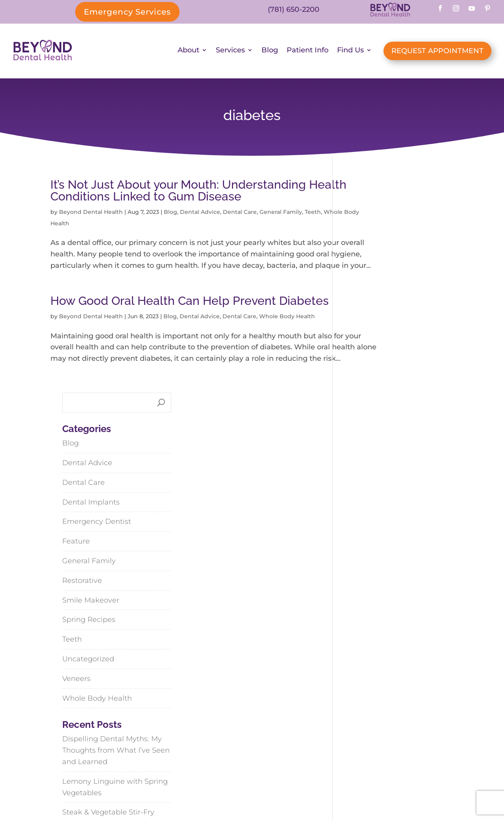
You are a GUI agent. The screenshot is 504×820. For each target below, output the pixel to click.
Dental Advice (200, 213)
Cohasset (391, 726)
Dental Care (240, 213)
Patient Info (308, 52)
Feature (358, 329)
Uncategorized (371, 446)
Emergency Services (127, 12)
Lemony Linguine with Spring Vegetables (397, 574)
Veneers (359, 466)
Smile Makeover (373, 388)
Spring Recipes (371, 407)
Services (230, 52)
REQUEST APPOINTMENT (437, 52)
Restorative (364, 368)
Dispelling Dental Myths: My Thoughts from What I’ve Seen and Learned (398, 538)
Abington (340, 726)
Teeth (58, 224)
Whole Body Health (97, 224)
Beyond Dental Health (91, 213)
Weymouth (387, 743)
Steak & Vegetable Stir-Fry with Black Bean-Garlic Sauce (397, 606)
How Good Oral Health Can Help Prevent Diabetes (163, 319)
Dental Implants (373, 289)
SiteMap (283, 793)
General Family (281, 213)
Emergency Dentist (379, 309)
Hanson (338, 743)
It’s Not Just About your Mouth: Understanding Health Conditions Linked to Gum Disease (178, 192)
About (188, 52)
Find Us (350, 52)
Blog (270, 52)
